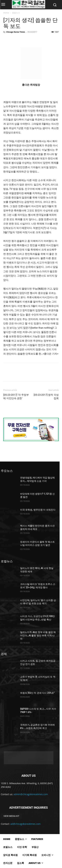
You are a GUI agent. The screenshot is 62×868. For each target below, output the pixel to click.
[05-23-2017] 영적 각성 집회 (46, 397)
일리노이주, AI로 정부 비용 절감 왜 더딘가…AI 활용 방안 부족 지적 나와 (38, 635)
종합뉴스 (16, 13)
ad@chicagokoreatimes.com (26, 824)
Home (6, 13)
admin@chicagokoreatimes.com (31, 794)
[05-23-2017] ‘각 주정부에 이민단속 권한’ (16, 397)
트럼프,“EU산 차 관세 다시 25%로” (38, 693)
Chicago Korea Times (15, 32)
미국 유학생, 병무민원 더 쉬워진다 (38, 510)
